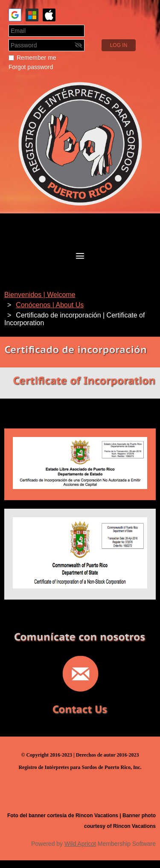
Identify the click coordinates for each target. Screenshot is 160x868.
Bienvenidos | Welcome (40, 295)
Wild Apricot (80, 844)
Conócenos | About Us (50, 305)
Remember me (36, 58)
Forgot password (31, 67)
